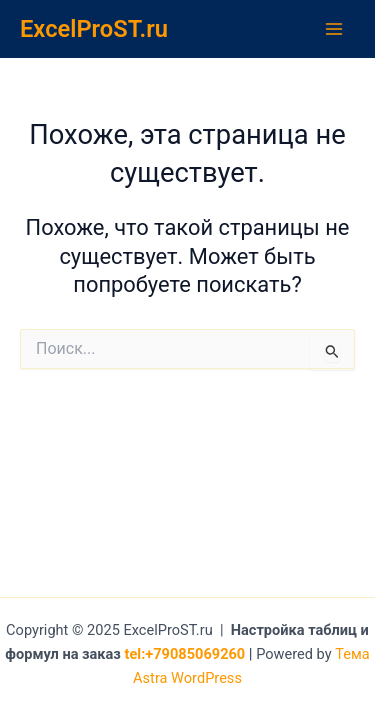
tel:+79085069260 (185, 654)
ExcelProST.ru (94, 29)
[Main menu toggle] (334, 29)
